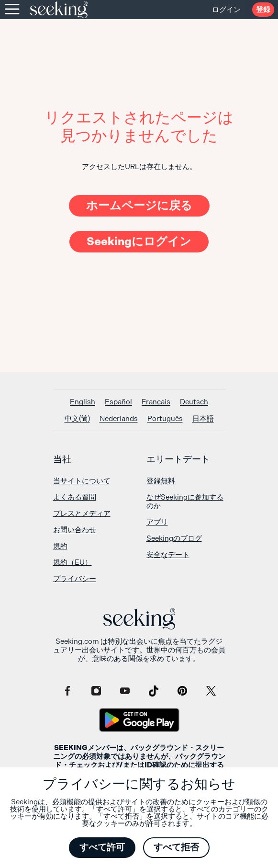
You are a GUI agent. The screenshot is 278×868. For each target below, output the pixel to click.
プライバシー (75, 579)
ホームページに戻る (139, 206)
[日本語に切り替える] (203, 419)
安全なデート (168, 555)
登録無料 (161, 481)
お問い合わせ (75, 530)
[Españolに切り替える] (118, 402)
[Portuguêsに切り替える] (165, 419)
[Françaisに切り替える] (156, 402)
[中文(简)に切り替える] (77, 419)
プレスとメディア (82, 514)
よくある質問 (75, 497)
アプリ (157, 522)
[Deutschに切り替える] (194, 402)
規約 (60, 546)
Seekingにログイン (139, 241)
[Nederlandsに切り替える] (119, 419)
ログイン (226, 10)
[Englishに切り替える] (83, 402)
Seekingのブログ (174, 538)
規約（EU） (72, 562)
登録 (263, 10)
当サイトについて (82, 481)
